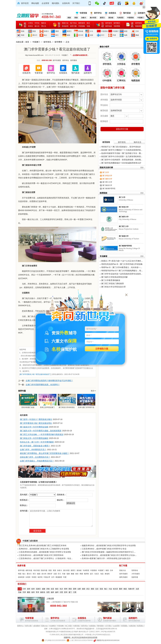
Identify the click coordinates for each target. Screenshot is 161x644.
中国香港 (104, 31)
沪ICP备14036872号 (108, 632)
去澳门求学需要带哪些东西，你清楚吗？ (43, 385)
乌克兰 (97, 574)
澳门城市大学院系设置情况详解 (114, 277)
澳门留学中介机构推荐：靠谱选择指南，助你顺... (122, 160)
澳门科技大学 (107, 176)
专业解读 (52, 626)
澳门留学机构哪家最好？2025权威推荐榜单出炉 (121, 163)
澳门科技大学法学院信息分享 (113, 287)
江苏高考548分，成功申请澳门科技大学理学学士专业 (104, 549)
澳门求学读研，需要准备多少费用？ (35, 446)
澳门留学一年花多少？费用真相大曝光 (36, 419)
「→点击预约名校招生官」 (79, 55)
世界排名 (135, 570)
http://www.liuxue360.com (34, 55)
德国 (68, 35)
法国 (91, 35)
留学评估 (98, 13)
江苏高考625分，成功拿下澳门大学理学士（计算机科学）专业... (46, 558)
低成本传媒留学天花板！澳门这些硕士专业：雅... (122, 153)
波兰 (92, 574)
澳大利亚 (66, 570)
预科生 (44, 23)
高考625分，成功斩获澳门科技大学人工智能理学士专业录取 (44, 549)
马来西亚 (86, 570)
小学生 (30, 23)
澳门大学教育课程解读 (111, 280)
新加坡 (81, 31)
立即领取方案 (102, 349)
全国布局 (66, 3)
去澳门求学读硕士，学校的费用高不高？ (37, 461)
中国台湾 (47, 577)
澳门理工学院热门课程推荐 (112, 284)
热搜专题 (21, 566)
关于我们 (76, 3)
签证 (88, 23)
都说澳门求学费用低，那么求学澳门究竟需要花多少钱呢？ (44, 453)
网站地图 (35, 3)
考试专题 (37, 570)
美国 (23, 31)
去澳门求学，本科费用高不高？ (33, 450)
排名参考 (65, 26)
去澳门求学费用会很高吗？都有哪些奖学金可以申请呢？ (49, 381)
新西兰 (69, 31)
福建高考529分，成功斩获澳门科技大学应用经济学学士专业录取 (109, 545)
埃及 (102, 574)
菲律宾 (34, 577)
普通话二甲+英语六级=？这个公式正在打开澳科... (122, 261)
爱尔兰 (35, 35)
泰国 (126, 31)
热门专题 (123, 566)
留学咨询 (109, 23)
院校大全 (65, 23)
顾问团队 (56, 3)
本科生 (30, 26)
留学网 (89, 629)
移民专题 (29, 570)
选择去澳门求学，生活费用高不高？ (35, 457)
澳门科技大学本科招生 (67, 401)
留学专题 (21, 570)
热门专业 (73, 23)
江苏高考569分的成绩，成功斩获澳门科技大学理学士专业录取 (45, 552)
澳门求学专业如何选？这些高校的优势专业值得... (122, 274)
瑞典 (126, 35)
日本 (137, 31)
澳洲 (57, 31)
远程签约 (141, 13)
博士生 (44, 26)
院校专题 (44, 570)
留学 (57, 629)
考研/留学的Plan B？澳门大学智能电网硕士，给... (122, 271)
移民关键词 (123, 577)
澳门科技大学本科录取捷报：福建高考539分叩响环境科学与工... (109, 552)
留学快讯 (139, 23)
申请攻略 (82, 26)
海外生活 (137, 142)
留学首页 (25, 3)
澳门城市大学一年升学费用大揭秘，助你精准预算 (41, 431)
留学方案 (73, 26)
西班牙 (50, 574)
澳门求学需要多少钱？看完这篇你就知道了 (35, 374)
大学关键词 (136, 574)
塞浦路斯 (59, 577)
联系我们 (140, 626)
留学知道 (109, 26)
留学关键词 (123, 574)
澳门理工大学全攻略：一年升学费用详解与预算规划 (42, 434)
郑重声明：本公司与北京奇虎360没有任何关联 (80, 638)
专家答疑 (83, 13)
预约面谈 (127, 13)
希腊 (81, 574)
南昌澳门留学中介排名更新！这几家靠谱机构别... (122, 156)
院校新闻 (139, 26)
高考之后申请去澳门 (47, 401)
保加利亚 (21, 577)
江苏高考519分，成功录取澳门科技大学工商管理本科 (41, 555)
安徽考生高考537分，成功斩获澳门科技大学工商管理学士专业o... (109, 555)
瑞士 (46, 35)
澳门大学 (106, 172)
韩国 (23, 35)
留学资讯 (47, 42)
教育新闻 (106, 142)
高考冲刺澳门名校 (28, 401)
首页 (27, 42)
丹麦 (114, 35)
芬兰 (103, 35)
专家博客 (117, 26)
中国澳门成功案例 (30, 541)
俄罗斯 (86, 574)
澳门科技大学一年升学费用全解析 (34, 438)
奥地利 (107, 574)
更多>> (93, 391)
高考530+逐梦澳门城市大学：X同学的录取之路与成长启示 (106, 558)
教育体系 (82, 23)
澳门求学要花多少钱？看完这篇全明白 (36, 423)
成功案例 (37, 626)
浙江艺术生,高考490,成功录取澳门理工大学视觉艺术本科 (43, 545)
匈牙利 (40, 577)
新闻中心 (20, 626)
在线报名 (112, 13)
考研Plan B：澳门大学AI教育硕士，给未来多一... (122, 267)
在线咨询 (26, 73)
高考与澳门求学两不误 (86, 401)
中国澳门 (116, 31)
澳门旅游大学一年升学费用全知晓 (34, 427)
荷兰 (57, 35)
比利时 (28, 577)
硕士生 (37, 26)
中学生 (37, 23)
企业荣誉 (45, 3)
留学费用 (58, 42)
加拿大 (46, 31)
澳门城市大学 (107, 179)
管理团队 (124, 626)
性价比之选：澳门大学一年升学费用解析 (37, 442)
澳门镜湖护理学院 (109, 189)
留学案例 (74, 60)
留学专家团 (57, 60)
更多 (142, 168)
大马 (91, 31)
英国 (34, 31)
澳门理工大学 (107, 182)
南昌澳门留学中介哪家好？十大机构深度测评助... (122, 150)
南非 (77, 574)
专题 (88, 26)
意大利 (81, 35)
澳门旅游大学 (107, 185)
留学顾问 (117, 23)
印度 (65, 577)
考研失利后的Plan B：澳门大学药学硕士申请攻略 (122, 264)
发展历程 (132, 626)
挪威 (137, 35)
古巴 (53, 577)
